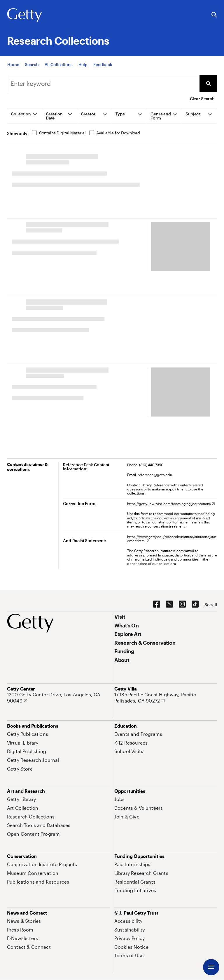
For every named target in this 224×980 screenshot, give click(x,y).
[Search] (32, 64)
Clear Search (202, 99)
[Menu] (211, 967)
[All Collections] (59, 64)
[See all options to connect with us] (211, 605)
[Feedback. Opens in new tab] (103, 64)
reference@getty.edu (155, 475)
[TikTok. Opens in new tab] (195, 604)
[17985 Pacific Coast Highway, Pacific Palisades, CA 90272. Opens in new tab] (166, 698)
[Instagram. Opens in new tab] (182, 604)
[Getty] (24, 15)
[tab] (25, 116)
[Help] (83, 64)
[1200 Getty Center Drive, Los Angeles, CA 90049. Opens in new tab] (58, 698)
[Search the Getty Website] (214, 15)
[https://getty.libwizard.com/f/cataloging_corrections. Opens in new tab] (171, 504)
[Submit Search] (208, 84)
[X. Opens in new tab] (169, 604)
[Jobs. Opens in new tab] (120, 799)
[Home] (13, 64)
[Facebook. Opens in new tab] (157, 604)
